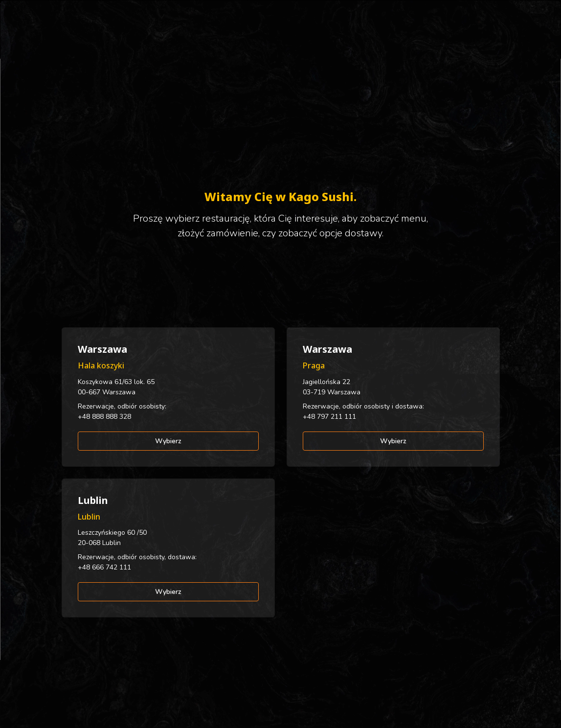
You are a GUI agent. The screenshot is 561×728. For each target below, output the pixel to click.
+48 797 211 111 (329, 417)
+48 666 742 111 (104, 567)
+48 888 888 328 (104, 417)
